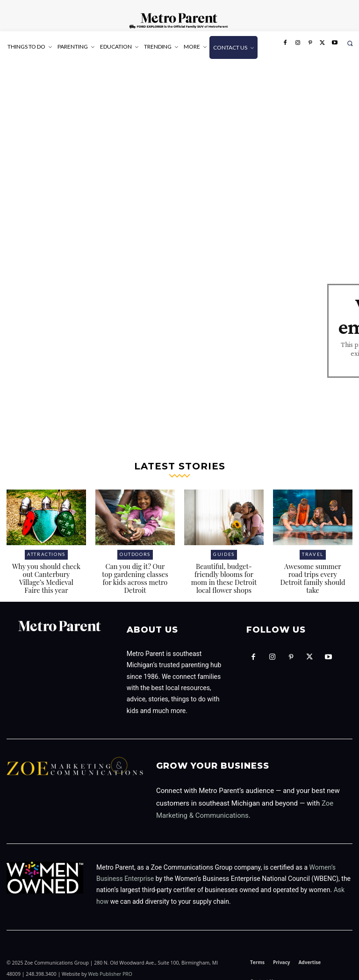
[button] (350, 43)
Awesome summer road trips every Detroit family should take (313, 564)
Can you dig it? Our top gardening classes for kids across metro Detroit (135, 568)
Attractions (46, 545)
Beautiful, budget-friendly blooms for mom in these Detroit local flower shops (224, 568)
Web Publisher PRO (110, 963)
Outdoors (135, 545)
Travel (313, 545)
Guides (224, 545)
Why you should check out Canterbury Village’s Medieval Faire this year (46, 568)
